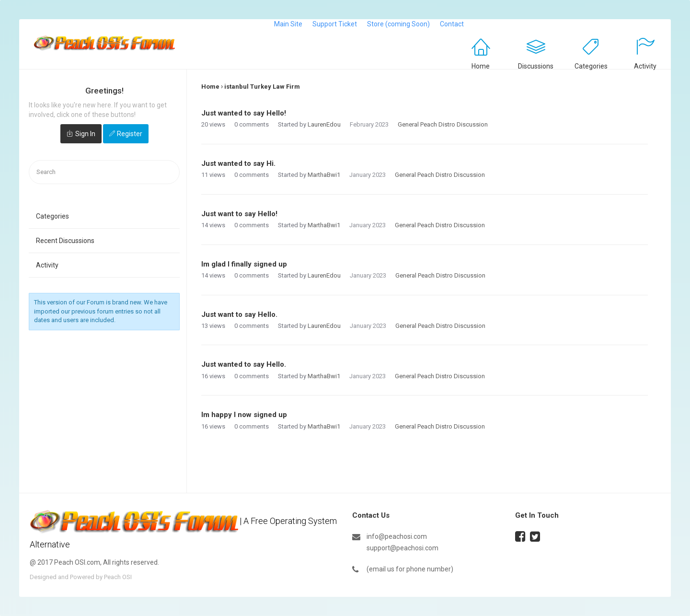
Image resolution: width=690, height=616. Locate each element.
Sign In (85, 134)
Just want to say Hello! (239, 214)
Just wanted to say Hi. (238, 163)
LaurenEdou (324, 124)
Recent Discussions (65, 241)
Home (481, 66)
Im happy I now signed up (244, 415)
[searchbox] (104, 172)
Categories (591, 66)
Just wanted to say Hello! (244, 113)
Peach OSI (118, 577)
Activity (645, 66)
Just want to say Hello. (239, 314)
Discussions (536, 66)
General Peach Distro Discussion (443, 124)
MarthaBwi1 (324, 175)
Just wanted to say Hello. (244, 364)
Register (130, 134)
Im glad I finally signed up (244, 264)
